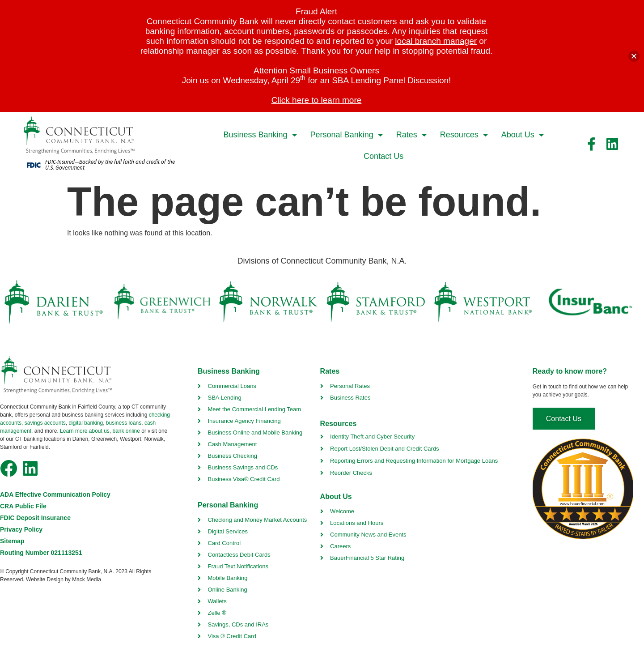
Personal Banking (347, 135)
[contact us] (564, 419)
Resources (464, 135)
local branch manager (436, 41)
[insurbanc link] (590, 302)
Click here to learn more (317, 100)
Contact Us (383, 156)
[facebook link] (592, 144)
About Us (523, 135)
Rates (411, 135)
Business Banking (260, 135)
